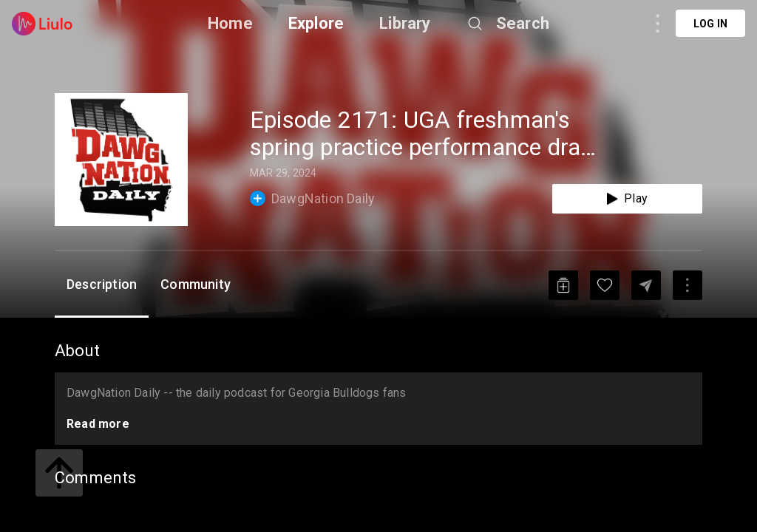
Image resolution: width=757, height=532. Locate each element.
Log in (710, 24)
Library (405, 23)
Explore (316, 23)
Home (230, 23)
